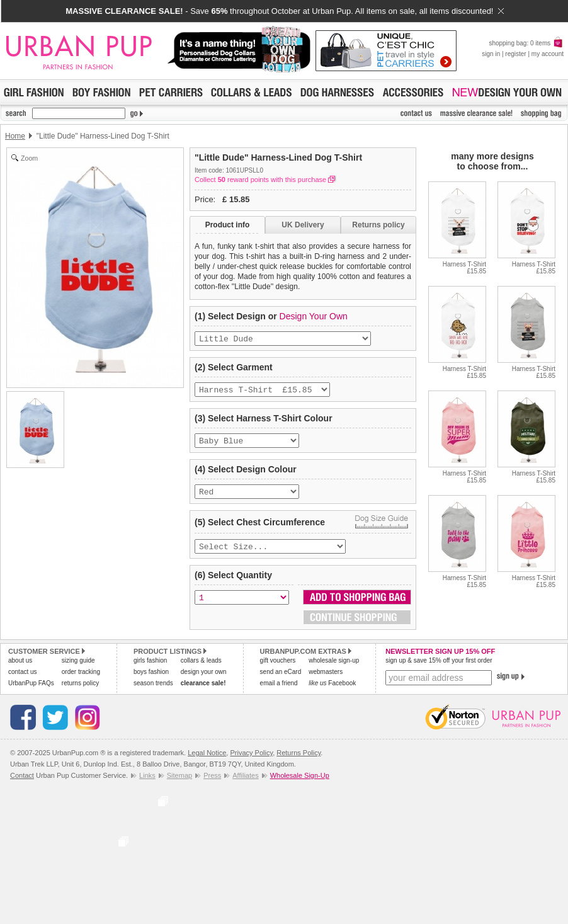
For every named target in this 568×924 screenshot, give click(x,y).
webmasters (326, 681)
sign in (491, 54)
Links (147, 784)
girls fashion (150, 669)
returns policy (80, 692)
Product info (228, 225)
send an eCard (281, 681)
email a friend (279, 692)
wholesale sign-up (334, 669)
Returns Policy (298, 761)
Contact (22, 784)
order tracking (81, 681)
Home (15, 136)
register (515, 54)
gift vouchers (278, 669)
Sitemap (179, 784)
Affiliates (245, 784)
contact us (23, 681)
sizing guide (78, 669)
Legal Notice (207, 761)
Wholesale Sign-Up (300, 784)
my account (548, 54)
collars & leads (201, 669)
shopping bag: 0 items (526, 43)
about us (20, 669)
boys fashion (151, 681)
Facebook (332, 692)
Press (212, 784)
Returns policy (378, 225)
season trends (153, 692)
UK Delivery (303, 225)
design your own (204, 681)
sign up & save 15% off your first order (439, 669)
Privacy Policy (251, 761)
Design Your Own (314, 316)
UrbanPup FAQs (31, 692)
